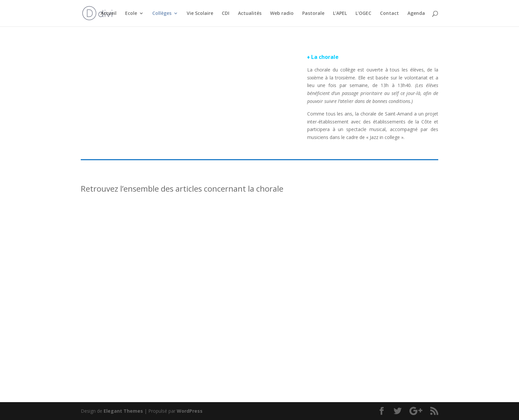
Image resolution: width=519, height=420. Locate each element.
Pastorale (313, 14)
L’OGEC (363, 14)
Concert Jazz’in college (245, 282)
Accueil (109, 14)
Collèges (162, 14)
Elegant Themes (123, 411)
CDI (226, 14)
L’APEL (340, 14)
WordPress (190, 411)
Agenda (416, 14)
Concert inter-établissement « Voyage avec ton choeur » (379, 285)
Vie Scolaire (200, 14)
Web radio (282, 14)
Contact (389, 14)
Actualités (250, 14)
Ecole (131, 14)
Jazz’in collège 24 (111, 282)
